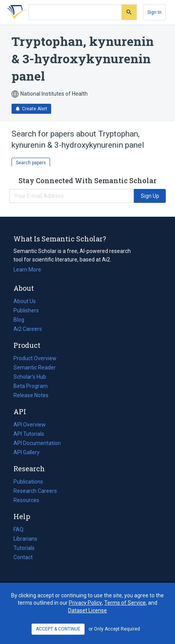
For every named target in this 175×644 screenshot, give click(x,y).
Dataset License (87, 610)
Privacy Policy (85, 603)
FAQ (18, 529)
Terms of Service (125, 603)
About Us (25, 301)
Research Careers (35, 491)
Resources (26, 500)
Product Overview (35, 358)
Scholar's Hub (30, 377)
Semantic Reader (35, 368)
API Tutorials (29, 434)
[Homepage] (15, 12)
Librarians (25, 539)
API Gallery (27, 452)
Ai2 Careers (28, 329)
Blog (22, 320)
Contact (23, 557)
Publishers (26, 310)
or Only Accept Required (114, 629)
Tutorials (24, 548)
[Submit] (129, 12)
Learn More (27, 270)
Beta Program (31, 386)
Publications (28, 482)
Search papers (31, 163)
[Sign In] (154, 12)
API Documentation (37, 443)
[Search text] (75, 12)
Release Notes (31, 395)
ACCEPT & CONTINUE (58, 629)
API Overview (30, 425)
